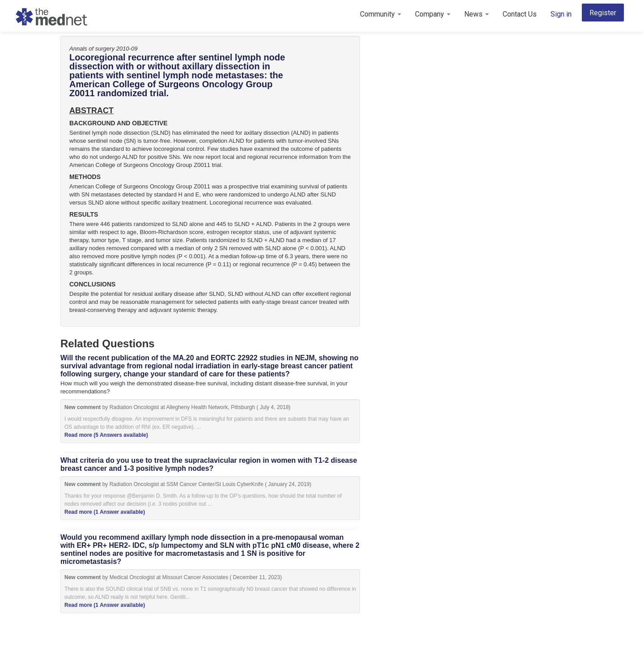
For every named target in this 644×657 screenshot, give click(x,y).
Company (433, 14)
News (477, 14)
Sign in (561, 14)
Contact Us (520, 14)
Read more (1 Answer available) (105, 512)
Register (603, 13)
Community (381, 14)
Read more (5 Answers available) (106, 435)
